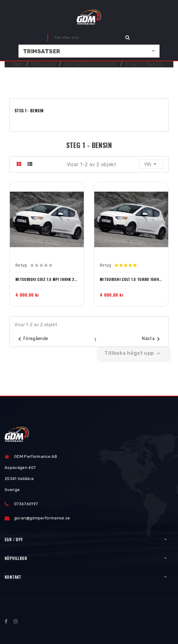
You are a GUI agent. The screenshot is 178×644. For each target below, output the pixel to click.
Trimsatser (42, 51)
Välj (151, 164)
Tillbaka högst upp (133, 354)
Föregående (32, 339)
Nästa (152, 339)
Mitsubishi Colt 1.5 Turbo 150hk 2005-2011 (131, 279)
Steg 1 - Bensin (29, 110)
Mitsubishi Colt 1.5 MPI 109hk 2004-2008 (47, 279)
